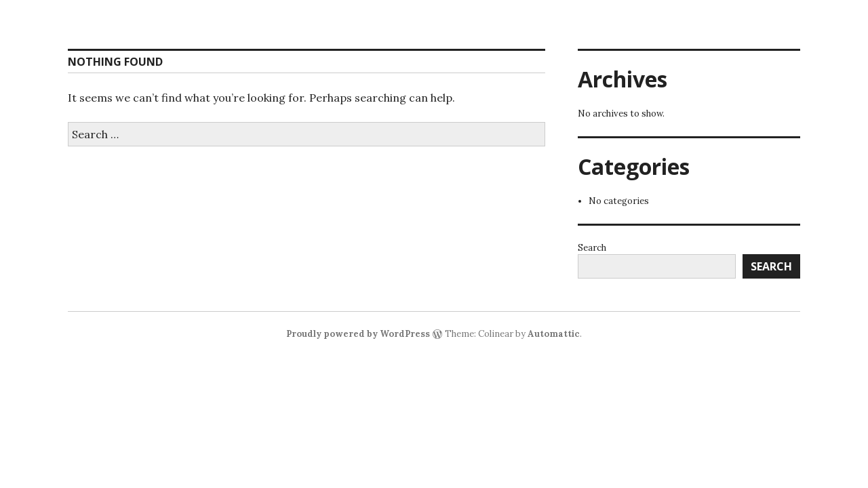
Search (592, 248)
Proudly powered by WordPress (358, 334)
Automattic (554, 334)
